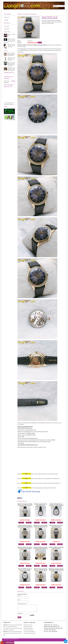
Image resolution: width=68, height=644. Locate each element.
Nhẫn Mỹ (6, 20)
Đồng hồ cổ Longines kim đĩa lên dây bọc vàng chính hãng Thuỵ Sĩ (25, 505)
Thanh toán (50, 11)
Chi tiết (21, 522)
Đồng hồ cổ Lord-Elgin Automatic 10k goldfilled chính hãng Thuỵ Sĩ (56, 569)
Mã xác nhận (20, 613)
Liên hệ (49, 14)
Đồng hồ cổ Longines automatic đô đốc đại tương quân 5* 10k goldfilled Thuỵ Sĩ (41, 526)
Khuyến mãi (43, 11)
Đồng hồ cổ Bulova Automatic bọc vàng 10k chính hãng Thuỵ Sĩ (41, 548)
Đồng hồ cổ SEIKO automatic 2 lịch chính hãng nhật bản (25, 569)
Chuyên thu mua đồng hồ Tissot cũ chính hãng (11, 59)
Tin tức (29, 11)
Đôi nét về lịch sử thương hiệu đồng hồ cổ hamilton (11, 54)
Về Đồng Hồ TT (15, 11)
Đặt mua (29, 522)
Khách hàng (57, 11)
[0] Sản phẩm (60, 3)
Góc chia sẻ (7, 26)
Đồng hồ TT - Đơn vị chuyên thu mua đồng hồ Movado (11, 69)
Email (19, 600)
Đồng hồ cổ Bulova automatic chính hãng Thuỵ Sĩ (56, 526)
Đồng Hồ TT (7, 11)
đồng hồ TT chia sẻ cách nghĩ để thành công (11, 46)
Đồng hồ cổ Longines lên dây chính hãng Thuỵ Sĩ (41, 505)
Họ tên (19, 596)
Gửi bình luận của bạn (22, 604)
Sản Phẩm (23, 11)
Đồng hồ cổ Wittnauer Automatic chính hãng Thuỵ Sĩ (56, 548)
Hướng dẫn (35, 11)
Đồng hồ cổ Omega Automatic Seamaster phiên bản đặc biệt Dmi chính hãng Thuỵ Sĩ (41, 570)
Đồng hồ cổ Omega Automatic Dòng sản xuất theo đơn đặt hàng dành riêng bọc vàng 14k (25, 526)
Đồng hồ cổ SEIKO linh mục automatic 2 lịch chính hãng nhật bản (56, 505)
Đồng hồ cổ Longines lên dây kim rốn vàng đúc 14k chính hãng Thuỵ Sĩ (25, 548)
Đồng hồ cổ (7, 17)
